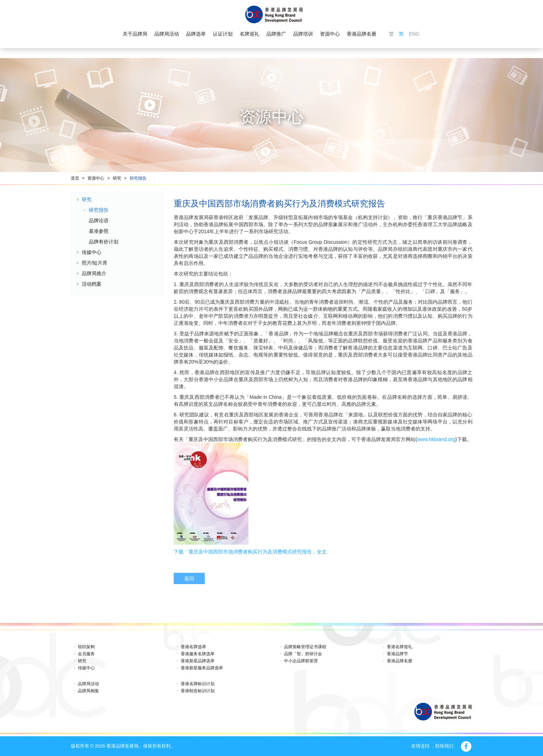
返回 (189, 578)
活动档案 (92, 284)
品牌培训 (303, 34)
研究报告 (138, 178)
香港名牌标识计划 (198, 684)
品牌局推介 (94, 273)
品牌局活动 (167, 34)
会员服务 (86, 654)
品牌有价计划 (104, 242)
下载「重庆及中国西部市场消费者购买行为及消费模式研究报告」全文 (250, 552)
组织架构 (86, 647)
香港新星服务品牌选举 (202, 668)
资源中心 (330, 34)
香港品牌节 (397, 654)
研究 (117, 178)
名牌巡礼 (249, 34)
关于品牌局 (135, 34)
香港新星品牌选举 (198, 661)
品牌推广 (276, 34)
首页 (75, 178)
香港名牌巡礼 (400, 647)
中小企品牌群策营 (301, 661)
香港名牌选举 (193, 647)
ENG (414, 34)
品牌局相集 (88, 691)
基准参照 (99, 231)
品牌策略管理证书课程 (305, 647)
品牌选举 (196, 34)
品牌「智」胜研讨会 (303, 654)
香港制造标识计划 (198, 691)
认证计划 (223, 34)
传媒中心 (92, 252)
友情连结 (420, 746)
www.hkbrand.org (436, 439)
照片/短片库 (95, 263)
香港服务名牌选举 (198, 654)
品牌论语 (99, 221)
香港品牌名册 (362, 34)
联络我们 (444, 746)
